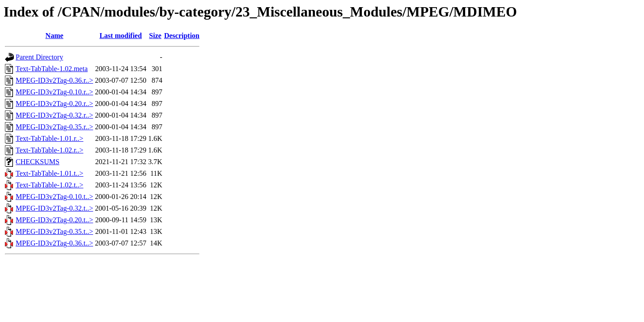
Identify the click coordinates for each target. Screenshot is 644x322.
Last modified (121, 36)
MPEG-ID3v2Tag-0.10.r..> (54, 92)
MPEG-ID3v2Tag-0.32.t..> (54, 208)
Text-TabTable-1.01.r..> (49, 138)
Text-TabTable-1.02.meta (52, 69)
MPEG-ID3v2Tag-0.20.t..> (54, 220)
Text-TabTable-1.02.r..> (49, 150)
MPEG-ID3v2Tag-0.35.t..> (54, 231)
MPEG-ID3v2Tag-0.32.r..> (54, 115)
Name (55, 36)
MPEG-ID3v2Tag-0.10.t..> (54, 197)
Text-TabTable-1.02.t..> (49, 185)
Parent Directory (39, 57)
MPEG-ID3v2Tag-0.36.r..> (54, 80)
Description (182, 36)
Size (155, 36)
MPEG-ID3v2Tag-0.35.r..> (54, 127)
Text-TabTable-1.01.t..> (49, 173)
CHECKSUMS (38, 162)
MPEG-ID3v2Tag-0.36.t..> (54, 243)
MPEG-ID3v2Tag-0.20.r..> (54, 104)
